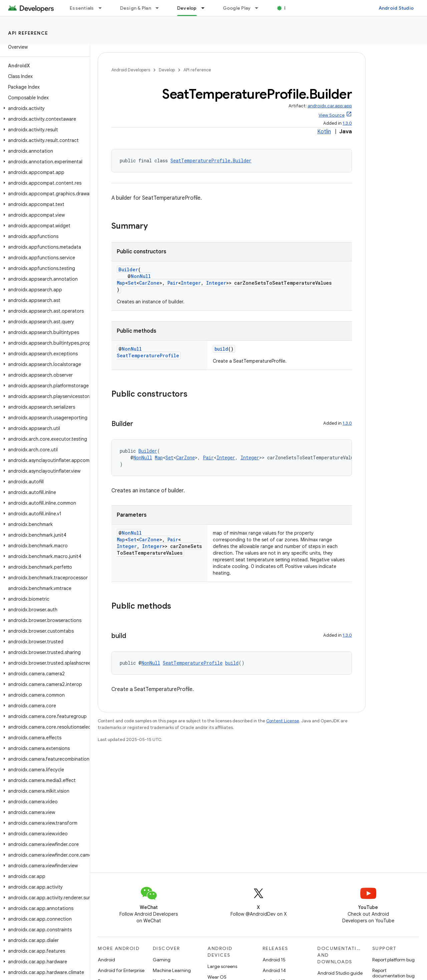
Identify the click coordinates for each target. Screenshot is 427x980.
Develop (167, 70)
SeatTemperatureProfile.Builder (211, 160)
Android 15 (274, 960)
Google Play (237, 8)
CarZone (149, 283)
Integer (191, 283)
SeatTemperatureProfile (148, 355)
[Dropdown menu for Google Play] (260, 8)
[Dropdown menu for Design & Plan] (160, 8)
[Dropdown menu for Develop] (206, 8)
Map (121, 283)
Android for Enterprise (121, 970)
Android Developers (131, 70)
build (221, 349)
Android (106, 960)
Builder (128, 269)
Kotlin (324, 132)
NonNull (141, 276)
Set (132, 283)
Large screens (222, 966)
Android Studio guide (340, 973)
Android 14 (274, 970)
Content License (283, 721)
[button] (44, 108)
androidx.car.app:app (330, 106)
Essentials (82, 8)
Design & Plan (136, 8)
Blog (289, 8)
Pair (173, 283)
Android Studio (396, 8)
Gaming (162, 960)
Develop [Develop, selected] (187, 8)
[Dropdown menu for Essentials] (103, 8)
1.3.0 (347, 123)
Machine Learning (172, 970)
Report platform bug (393, 960)
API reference (28, 33)
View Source (332, 115)
